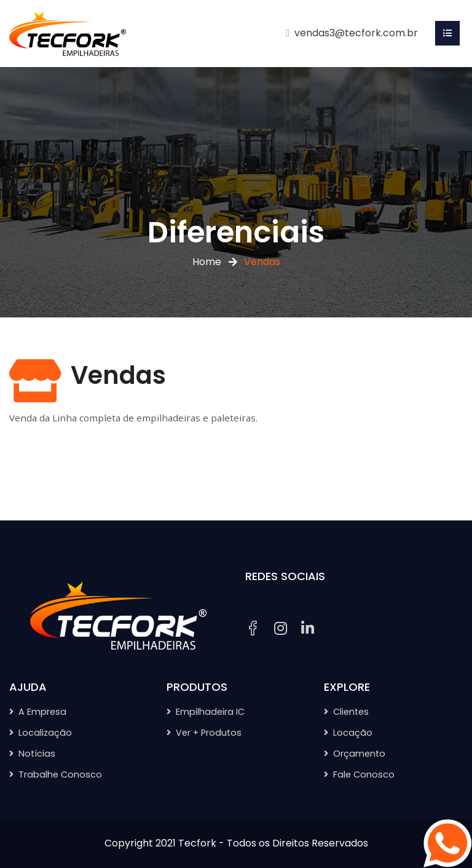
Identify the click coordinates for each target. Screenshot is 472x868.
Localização (45, 733)
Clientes (351, 712)
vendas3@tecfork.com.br (356, 33)
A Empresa (42, 712)
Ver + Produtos (209, 733)
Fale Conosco (364, 774)
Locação (353, 733)
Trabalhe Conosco (60, 774)
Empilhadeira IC (210, 712)
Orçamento (359, 754)
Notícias (37, 754)
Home (207, 262)
